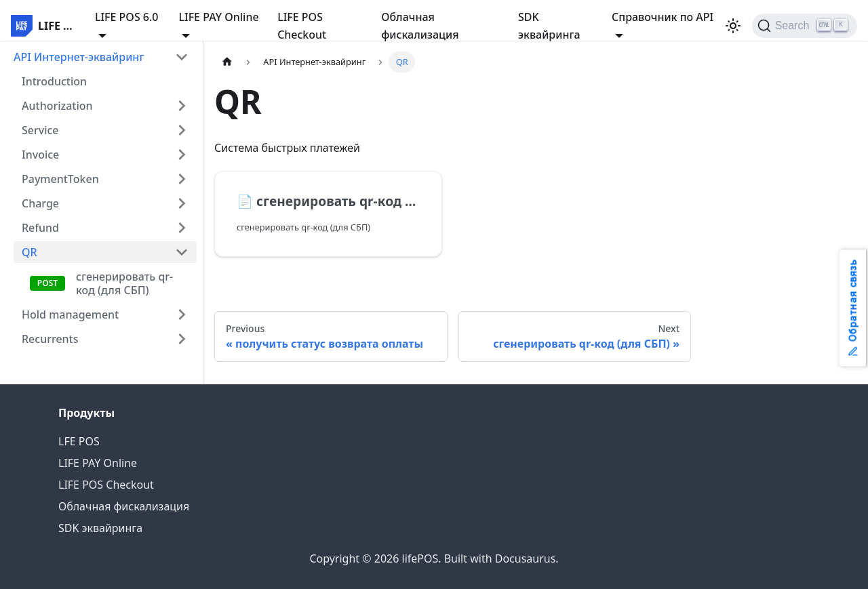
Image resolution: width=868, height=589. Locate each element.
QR (29, 252)
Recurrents (50, 339)
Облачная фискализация (420, 26)
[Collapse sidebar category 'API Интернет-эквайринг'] (182, 57)
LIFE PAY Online (98, 463)
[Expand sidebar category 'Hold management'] (182, 314)
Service (40, 130)
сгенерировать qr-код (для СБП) (124, 283)
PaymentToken (60, 179)
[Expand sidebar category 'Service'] (182, 130)
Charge (40, 203)
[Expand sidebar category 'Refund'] (182, 228)
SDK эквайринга (549, 26)
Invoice (40, 155)
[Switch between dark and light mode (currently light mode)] (733, 26)
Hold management (70, 314)
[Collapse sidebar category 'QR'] (182, 252)
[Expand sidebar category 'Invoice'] (182, 155)
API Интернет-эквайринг (79, 57)
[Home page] (227, 62)
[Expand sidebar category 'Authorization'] (182, 106)
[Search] (805, 26)
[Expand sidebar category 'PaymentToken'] (182, 179)
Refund (40, 228)
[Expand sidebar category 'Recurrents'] (182, 339)
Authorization (57, 106)
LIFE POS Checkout (302, 26)
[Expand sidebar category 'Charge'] (182, 203)
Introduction (54, 81)
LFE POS (79, 441)
